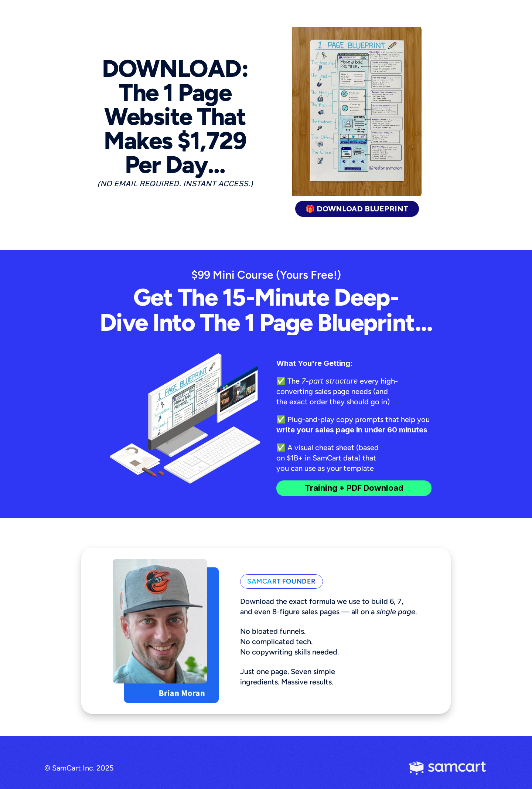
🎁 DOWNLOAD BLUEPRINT (357, 209)
